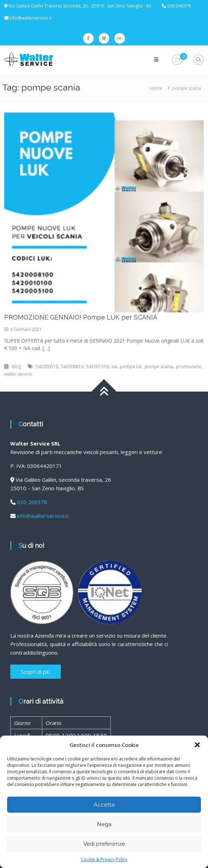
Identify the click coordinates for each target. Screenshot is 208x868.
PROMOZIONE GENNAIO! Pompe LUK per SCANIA (81, 317)
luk (114, 367)
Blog (16, 367)
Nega (104, 824)
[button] (197, 745)
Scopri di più (35, 672)
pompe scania (159, 367)
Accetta (104, 805)
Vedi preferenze (104, 844)
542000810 (72, 367)
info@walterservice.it (31, 18)
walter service (18, 374)
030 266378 (32, 502)
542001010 (97, 367)
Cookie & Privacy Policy (104, 859)
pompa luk (131, 367)
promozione (189, 367)
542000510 (47, 367)
